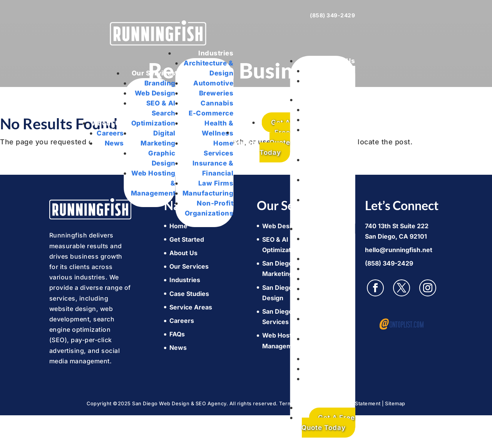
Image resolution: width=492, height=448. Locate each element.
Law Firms (216, 183)
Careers (110, 133)
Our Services (154, 73)
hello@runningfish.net (399, 250)
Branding (160, 83)
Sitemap (395, 404)
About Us (108, 123)
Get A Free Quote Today (275, 137)
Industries (216, 53)
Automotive (213, 83)
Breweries (216, 93)
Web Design (155, 93)
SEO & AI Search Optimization (153, 113)
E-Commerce (211, 113)
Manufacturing (208, 193)
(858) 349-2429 (332, 15)
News (114, 143)
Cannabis (217, 103)
